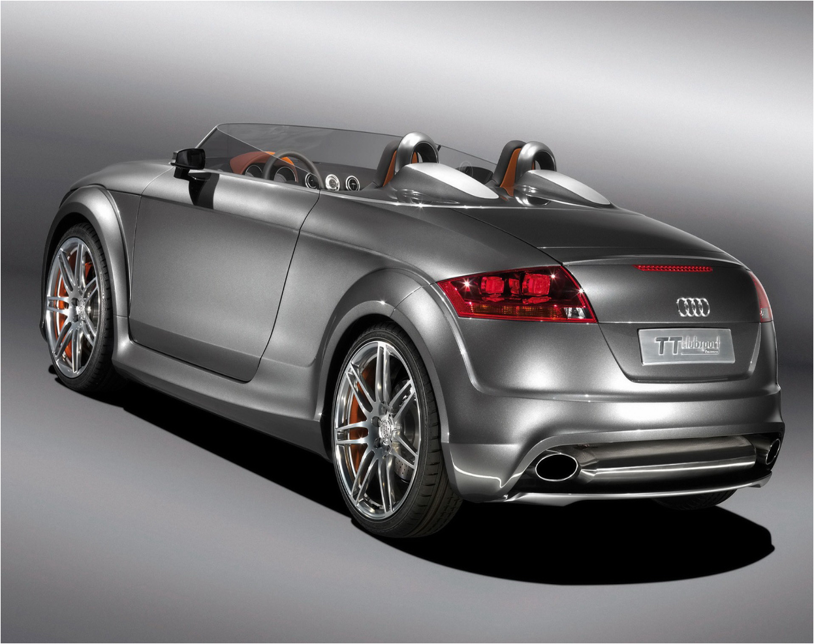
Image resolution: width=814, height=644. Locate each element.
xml (418, 633)
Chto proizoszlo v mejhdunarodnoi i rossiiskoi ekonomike (135, 556)
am (112, 522)
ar (166, 522)
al (85, 522)
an (140, 522)
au (218, 522)
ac (9, 522)
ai (34, 522)
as (191, 522)
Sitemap (401, 633)
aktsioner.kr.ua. (384, 585)
